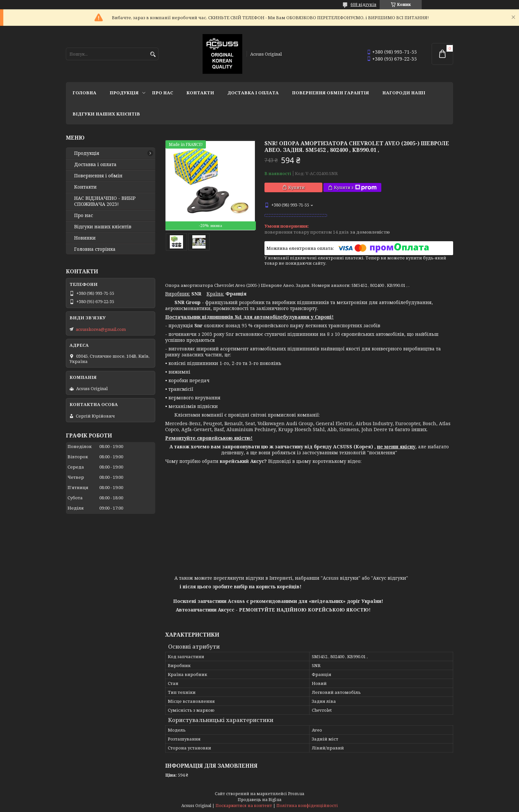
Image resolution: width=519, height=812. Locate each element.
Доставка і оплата (253, 93)
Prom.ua (296, 794)
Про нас (163, 93)
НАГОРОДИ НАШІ (404, 93)
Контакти (200, 93)
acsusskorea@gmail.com (101, 329)
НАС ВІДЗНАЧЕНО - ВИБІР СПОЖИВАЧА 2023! (105, 201)
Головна (84, 93)
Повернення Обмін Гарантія (330, 93)
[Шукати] (153, 54)
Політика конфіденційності (307, 806)
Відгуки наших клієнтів (106, 114)
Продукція (124, 93)
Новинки (85, 238)
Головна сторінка (95, 249)
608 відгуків (363, 4)
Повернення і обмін (98, 176)
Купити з (355, 187)
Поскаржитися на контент (244, 806)
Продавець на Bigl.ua (259, 800)
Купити (297, 187)
